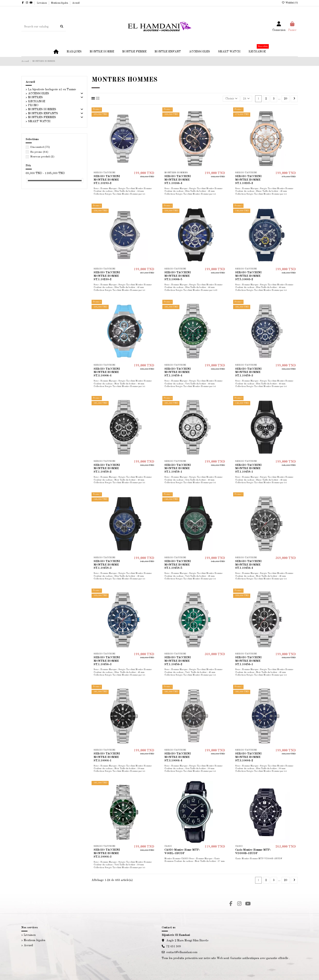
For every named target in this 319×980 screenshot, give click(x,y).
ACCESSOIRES (39, 94)
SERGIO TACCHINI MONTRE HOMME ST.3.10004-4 (178, 757)
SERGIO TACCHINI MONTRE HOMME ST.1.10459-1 (178, 469)
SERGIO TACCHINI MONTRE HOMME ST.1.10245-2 (248, 180)
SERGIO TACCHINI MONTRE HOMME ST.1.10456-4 (248, 565)
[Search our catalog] (62, 27)
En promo (39, 152)
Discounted (40, 147)
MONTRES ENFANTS (43, 113)
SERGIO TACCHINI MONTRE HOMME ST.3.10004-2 (248, 757)
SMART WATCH (39, 121)
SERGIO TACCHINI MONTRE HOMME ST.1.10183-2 (107, 180)
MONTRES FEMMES (42, 117)
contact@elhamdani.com (182, 952)
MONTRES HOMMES (42, 109)
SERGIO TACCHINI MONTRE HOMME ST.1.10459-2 (107, 469)
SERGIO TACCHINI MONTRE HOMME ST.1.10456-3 (107, 661)
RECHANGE (37, 101)
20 (286, 99)
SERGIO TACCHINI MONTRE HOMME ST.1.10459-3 (248, 372)
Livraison (42, 3)
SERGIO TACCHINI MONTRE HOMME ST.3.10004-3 (107, 853)
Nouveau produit (42, 157)
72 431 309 (174, 946)
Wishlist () (290, 3)
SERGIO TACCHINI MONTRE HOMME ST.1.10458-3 (107, 565)
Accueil (76, 3)
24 (246, 99)
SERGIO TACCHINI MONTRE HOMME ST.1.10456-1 (248, 661)
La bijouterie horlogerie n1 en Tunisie (52, 89)
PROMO (33, 105)
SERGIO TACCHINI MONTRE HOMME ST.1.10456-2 (178, 661)
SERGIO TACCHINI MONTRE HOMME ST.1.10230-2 (107, 276)
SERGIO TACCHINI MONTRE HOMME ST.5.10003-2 (248, 276)
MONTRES (35, 97)
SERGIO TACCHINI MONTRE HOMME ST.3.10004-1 (107, 757)
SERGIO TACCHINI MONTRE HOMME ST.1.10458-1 (248, 469)
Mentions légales (60, 3)
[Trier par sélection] (231, 99)
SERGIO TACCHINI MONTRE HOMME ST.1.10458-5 (178, 565)
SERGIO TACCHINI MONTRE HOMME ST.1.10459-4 (178, 372)
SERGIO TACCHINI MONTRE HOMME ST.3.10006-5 (178, 276)
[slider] (27, 180)
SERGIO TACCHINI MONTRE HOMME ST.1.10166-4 (178, 180)
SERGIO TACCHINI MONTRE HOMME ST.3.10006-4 (107, 372)
